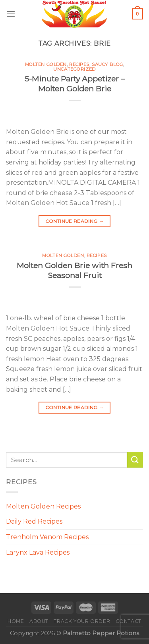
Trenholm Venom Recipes (47, 537)
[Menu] (11, 14)
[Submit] (135, 459)
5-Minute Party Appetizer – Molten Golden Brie (75, 84)
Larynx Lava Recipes (38, 552)
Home (16, 621)
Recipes (79, 64)
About (39, 621)
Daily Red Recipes (34, 521)
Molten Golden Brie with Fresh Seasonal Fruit (74, 270)
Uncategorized (74, 69)
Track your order (82, 621)
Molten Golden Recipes (43, 506)
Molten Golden (46, 64)
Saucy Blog (107, 64)
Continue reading (75, 221)
